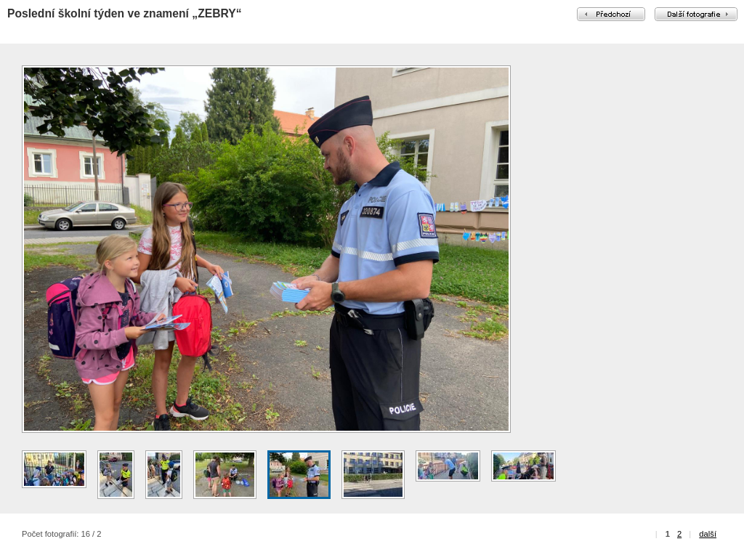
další (708, 534)
